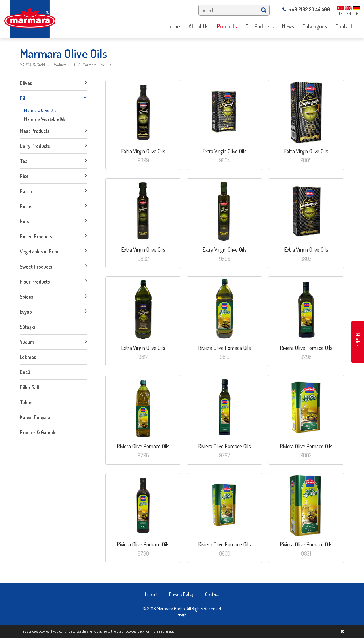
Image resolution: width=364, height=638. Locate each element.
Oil (75, 65)
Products (59, 65)
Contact (212, 594)
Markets (358, 342)
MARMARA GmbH (33, 65)
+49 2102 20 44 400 (306, 9)
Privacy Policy (181, 594)
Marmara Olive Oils (97, 65)
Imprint (151, 594)
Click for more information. (157, 631)
